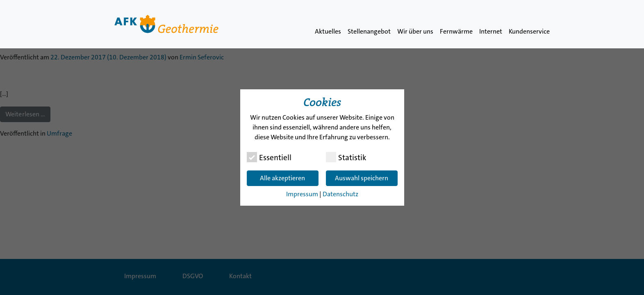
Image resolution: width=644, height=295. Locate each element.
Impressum (302, 194)
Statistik (346, 157)
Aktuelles (328, 31)
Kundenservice (529, 31)
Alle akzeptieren (282, 178)
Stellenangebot (369, 31)
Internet (491, 31)
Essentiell (269, 157)
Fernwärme (456, 31)
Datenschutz (340, 194)
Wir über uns (415, 31)
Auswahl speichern (362, 178)
